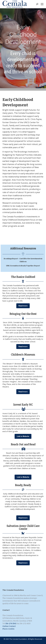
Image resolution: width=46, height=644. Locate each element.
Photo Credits (8, 629)
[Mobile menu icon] (42, 4)
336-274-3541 (11, 623)
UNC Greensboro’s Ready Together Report (23, 266)
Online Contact (9, 626)
